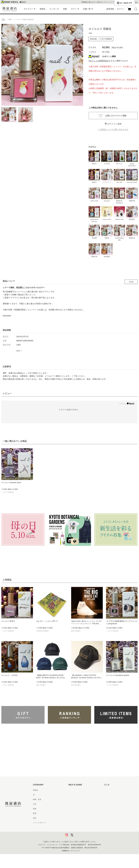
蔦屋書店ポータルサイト (113, 790)
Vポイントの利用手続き (99, 61)
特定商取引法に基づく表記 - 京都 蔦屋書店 (84, 823)
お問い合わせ (73, 799)
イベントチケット (40, 823)
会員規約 (72, 813)
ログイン (121, 9)
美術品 (35, 790)
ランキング (54, 9)
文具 (35, 804)
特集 (65, 9)
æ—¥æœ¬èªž (125, 3)
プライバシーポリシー (77, 827)
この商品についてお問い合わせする (113, 129)
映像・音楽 (37, 799)
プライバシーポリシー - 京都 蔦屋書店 (82, 832)
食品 (35, 818)
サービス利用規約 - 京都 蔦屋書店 (81, 809)
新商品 (43, 9)
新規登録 (110, 9)
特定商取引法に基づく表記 (78, 818)
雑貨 (35, 809)
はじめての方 (73, 790)
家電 (35, 813)
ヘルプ (71, 795)
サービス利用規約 (75, 804)
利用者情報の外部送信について (80, 837)
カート (130, 11)
